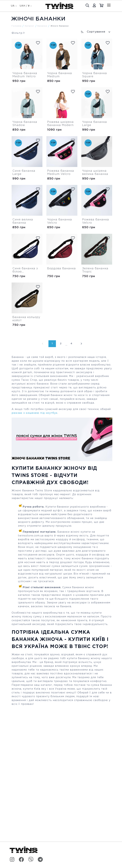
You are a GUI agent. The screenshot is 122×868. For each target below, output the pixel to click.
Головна (17, 26)
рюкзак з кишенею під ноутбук (35, 413)
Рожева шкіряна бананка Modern (60, 124)
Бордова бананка (61, 269)
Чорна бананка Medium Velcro (25, 75)
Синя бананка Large (24, 173)
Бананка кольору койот (26, 319)
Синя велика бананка (23, 221)
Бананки (42, 26)
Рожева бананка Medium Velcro (61, 173)
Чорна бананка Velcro (60, 221)
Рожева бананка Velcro (96, 221)
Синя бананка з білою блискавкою (25, 270)
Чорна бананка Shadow (25, 124)
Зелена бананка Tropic (95, 270)
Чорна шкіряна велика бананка (95, 173)
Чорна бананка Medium (60, 75)
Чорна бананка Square (95, 75)
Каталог (30, 26)
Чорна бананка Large (95, 124)
